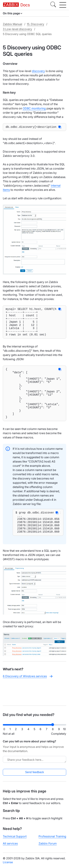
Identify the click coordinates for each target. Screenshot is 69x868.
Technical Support (15, 839)
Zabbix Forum (48, 846)
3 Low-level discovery (17, 29)
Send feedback (35, 775)
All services (10, 846)
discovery (38, 71)
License (8, 865)
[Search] (53, 5)
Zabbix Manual (12, 24)
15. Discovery (35, 24)
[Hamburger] (63, 5)
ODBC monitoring (34, 108)
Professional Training (52, 839)
